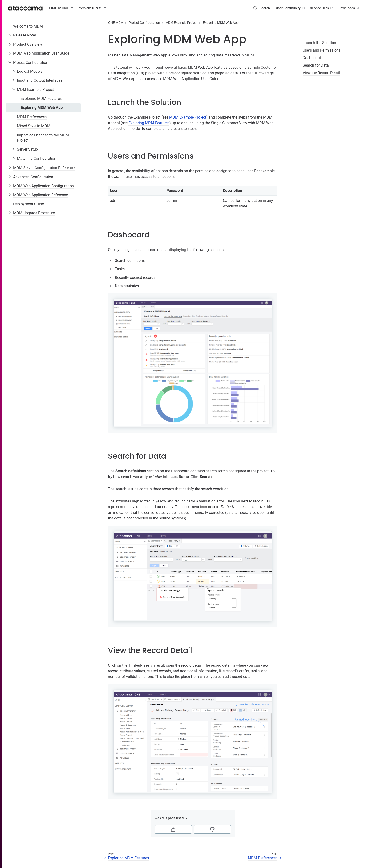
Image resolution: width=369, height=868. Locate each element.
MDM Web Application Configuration (44, 186)
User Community (291, 8)
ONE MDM (116, 23)
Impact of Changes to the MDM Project (43, 138)
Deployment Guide (28, 204)
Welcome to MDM (28, 26)
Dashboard (312, 58)
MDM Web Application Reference (40, 195)
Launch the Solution (319, 43)
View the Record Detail (321, 73)
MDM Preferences (32, 117)
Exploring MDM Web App (42, 108)
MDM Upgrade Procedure (34, 213)
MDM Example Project (35, 90)
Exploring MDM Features (41, 98)
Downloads (349, 8)
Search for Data (316, 65)
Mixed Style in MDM (34, 126)
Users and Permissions (322, 50)
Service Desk (322, 8)
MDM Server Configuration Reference (44, 168)
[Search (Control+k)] (261, 8)
